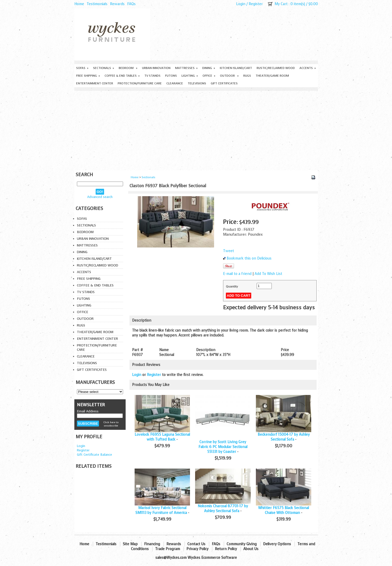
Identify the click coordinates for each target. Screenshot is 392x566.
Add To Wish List (268, 274)
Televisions (197, 83)
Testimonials (97, 4)
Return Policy (226, 549)
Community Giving (242, 544)
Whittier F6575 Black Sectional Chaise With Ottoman (284, 510)
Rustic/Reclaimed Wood (276, 68)
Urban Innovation (156, 68)
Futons (171, 76)
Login (241, 4)
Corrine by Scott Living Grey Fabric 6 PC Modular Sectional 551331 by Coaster (223, 447)
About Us (251, 549)
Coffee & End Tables (122, 76)
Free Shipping (88, 76)
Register (256, 4)
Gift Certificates (224, 83)
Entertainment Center (95, 83)
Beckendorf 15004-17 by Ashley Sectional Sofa (284, 437)
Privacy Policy (197, 549)
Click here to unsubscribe (111, 424)
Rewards (117, 4)
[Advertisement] (196, 129)
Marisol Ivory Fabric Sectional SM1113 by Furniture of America (161, 510)
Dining (209, 68)
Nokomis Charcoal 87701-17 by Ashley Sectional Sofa (223, 509)
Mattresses (186, 68)
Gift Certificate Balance (94, 455)
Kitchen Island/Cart (236, 68)
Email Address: (88, 411)
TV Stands (152, 76)
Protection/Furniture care (140, 83)
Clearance (175, 83)
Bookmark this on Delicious (249, 258)
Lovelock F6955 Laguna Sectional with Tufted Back (162, 437)
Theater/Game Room (272, 76)
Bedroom (128, 68)
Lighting (190, 76)
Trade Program (168, 549)
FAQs (131, 4)
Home (79, 4)
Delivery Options (277, 544)
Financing (152, 544)
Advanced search (100, 197)
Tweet (229, 251)
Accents (308, 68)
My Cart (281, 4)
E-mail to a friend (237, 274)
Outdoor (229, 76)
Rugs (247, 76)
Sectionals (104, 68)
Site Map (130, 544)
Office (209, 76)
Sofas (82, 68)
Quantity (232, 286)
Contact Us (196, 544)
